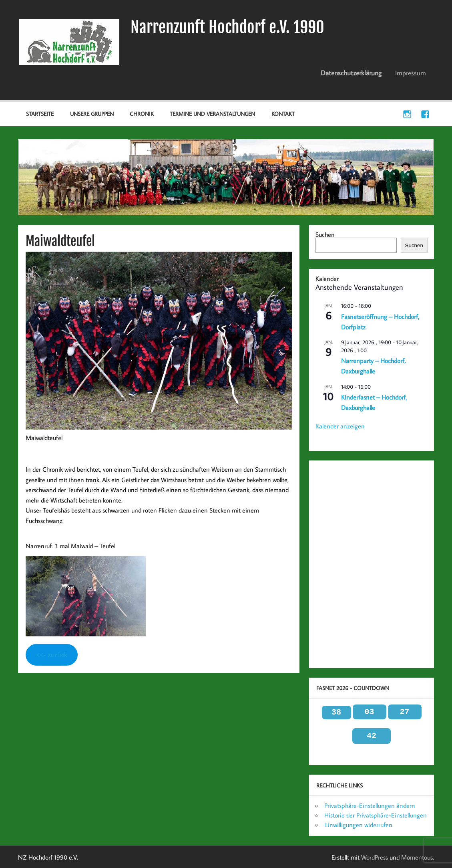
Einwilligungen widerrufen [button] (358, 825)
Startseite (40, 114)
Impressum (411, 73)
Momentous (417, 857)
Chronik (142, 114)
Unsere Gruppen (92, 114)
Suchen (325, 234)
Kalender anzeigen (340, 426)
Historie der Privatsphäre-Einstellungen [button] (376, 815)
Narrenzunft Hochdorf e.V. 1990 (227, 27)
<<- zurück (52, 655)
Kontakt (283, 114)
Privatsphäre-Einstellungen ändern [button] (370, 805)
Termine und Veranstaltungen (212, 114)
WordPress (375, 857)
